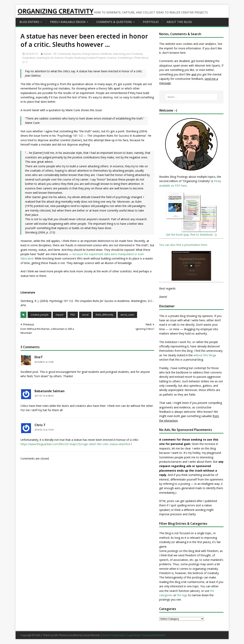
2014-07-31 (32, 54)
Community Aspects (69, 54)
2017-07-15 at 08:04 (44, 396)
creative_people (40, 315)
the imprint (166, 48)
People (69, 58)
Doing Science (91, 54)
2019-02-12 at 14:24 (44, 430)
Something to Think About (133, 58)
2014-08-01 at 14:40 (44, 362)
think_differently (105, 315)
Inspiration (29, 58)
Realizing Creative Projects (90, 58)
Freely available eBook (68, 22)
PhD (73, 315)
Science (112, 58)
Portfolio (151, 22)
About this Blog (179, 22)
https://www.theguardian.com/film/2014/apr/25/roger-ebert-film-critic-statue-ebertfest (75, 444)
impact (59, 315)
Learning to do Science (50, 58)
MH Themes (61, 635)
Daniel (47, 54)
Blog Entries (29, 22)
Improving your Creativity (128, 54)
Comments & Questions (114, 22)
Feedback (106, 54)
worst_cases (127, 315)
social (85, 315)
